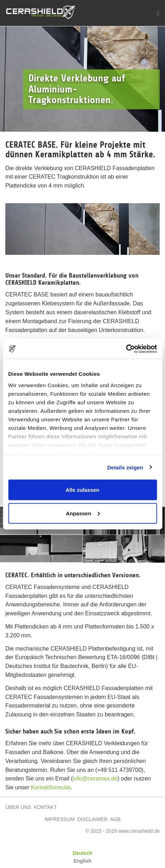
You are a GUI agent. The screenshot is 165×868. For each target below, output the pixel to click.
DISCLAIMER (93, 819)
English (82, 861)
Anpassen (83, 513)
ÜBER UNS (18, 807)
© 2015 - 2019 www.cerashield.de (122, 831)
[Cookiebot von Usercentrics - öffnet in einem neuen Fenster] (126, 349)
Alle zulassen (82, 490)
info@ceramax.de (95, 778)
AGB (115, 819)
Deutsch (82, 853)
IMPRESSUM (59, 819)
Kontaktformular (51, 787)
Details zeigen (125, 467)
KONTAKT (45, 807)
